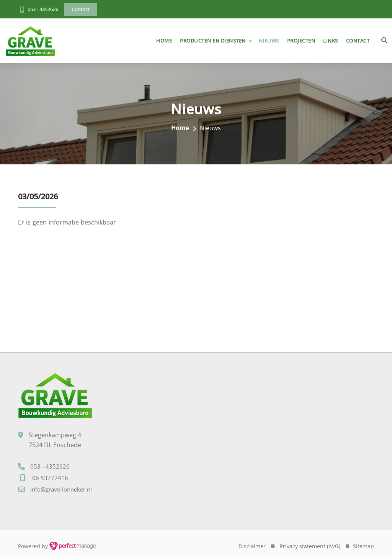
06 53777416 (50, 478)
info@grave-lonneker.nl (61, 489)
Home (164, 41)
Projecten (301, 41)
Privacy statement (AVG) (310, 546)
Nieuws (269, 41)
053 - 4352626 (43, 9)
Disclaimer (252, 546)
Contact (358, 41)
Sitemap (363, 546)
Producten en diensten (213, 41)
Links (331, 41)
